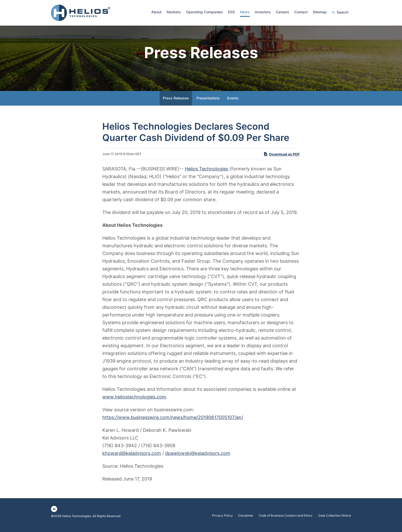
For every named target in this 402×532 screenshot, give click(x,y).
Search (343, 12)
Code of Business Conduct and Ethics (286, 520)
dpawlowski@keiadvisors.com (198, 457)
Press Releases (176, 102)
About (156, 12)
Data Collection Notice (335, 520)
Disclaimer (246, 520)
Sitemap (320, 12)
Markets (174, 12)
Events (233, 102)
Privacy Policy (222, 520)
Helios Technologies (207, 173)
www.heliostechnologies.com (134, 401)
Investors (263, 12)
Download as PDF (282, 158)
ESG (231, 12)
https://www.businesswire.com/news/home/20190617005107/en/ (173, 421)
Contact (301, 12)
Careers (283, 12)
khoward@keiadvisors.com (132, 457)
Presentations (208, 102)
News (245, 12)
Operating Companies (204, 12)
